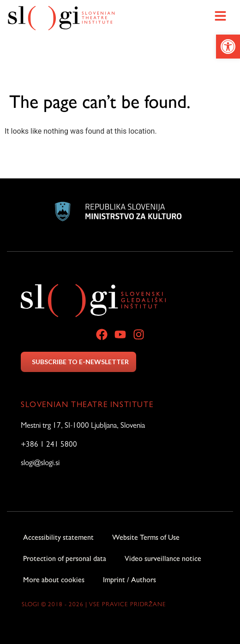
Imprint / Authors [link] (129, 581)
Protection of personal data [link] (65, 560)
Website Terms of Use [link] (146, 538)
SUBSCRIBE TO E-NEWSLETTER (80, 362)
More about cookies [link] (54, 581)
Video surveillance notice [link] (163, 560)
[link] (228, 47)
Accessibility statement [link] (58, 538)
